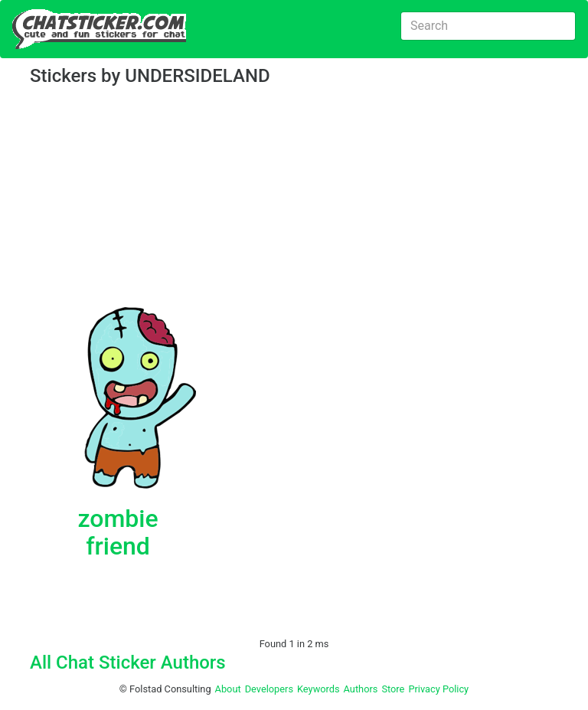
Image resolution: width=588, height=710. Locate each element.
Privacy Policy (438, 689)
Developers (269, 689)
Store (393, 689)
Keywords (318, 689)
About (228, 689)
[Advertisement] (294, 199)
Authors (361, 689)
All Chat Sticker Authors (128, 663)
